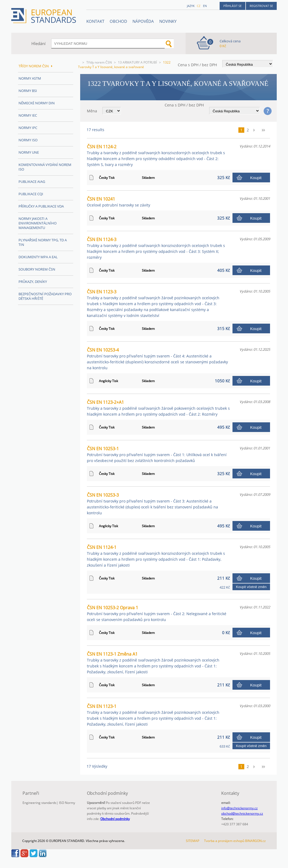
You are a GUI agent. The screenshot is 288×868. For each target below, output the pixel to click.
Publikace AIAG (32, 182)
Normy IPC (28, 128)
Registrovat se (261, 6)
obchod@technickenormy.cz (242, 813)
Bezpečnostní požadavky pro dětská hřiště (45, 296)
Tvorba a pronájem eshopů (224, 841)
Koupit (256, 178)
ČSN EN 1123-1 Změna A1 (153, 663)
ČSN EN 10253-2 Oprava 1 (157, 613)
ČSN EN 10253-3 (152, 504)
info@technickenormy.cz (239, 808)
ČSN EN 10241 (119, 202)
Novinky (168, 21)
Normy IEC (28, 115)
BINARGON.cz (255, 841)
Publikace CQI (31, 194)
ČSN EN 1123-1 (153, 715)
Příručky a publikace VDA (41, 206)
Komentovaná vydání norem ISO (45, 167)
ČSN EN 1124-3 (156, 248)
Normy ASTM (30, 78)
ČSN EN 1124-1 (156, 556)
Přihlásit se (232, 6)
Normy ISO (28, 140)
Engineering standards (39, 803)
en (205, 6)
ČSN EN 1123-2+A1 (158, 408)
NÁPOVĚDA (143, 21)
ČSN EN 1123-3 (153, 303)
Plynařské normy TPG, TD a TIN (43, 242)
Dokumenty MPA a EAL (38, 257)
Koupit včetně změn (251, 587)
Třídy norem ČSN (99, 62)
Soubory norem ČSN (37, 269)
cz (199, 6)
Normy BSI (28, 91)
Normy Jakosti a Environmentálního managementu (38, 223)
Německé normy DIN (37, 103)
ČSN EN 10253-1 (157, 454)
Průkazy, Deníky (33, 282)
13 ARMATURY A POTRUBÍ (137, 62)
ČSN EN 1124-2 (156, 155)
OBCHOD (118, 21)
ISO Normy (67, 803)
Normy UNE (29, 152)
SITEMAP (193, 841)
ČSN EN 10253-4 (157, 359)
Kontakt (95, 21)
